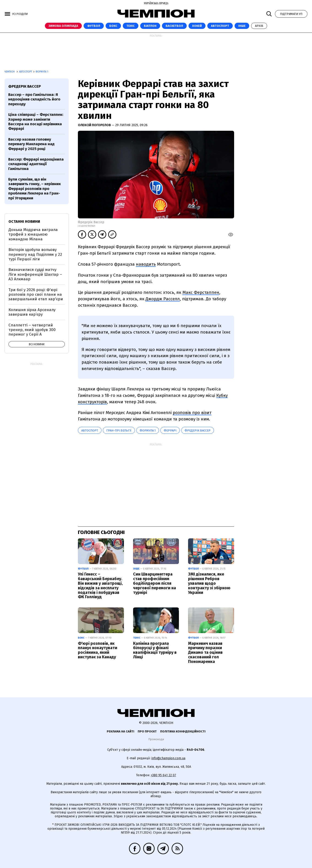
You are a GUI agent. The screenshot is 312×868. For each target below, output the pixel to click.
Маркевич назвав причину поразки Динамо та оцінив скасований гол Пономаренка (205, 652)
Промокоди (156, 739)
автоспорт (90, 430)
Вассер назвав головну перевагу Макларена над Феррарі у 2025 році (31, 144)
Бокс (113, 26)
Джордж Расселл (163, 299)
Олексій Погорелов (95, 125)
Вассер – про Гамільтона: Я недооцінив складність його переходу (34, 99)
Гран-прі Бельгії (119, 430)
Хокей (197, 26)
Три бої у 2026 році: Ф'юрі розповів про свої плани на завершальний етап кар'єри (36, 295)
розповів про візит (192, 413)
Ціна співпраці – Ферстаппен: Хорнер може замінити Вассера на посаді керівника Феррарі (36, 122)
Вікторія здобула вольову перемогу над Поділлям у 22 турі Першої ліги (35, 254)
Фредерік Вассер (198, 430)
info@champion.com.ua (168, 758)
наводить (146, 264)
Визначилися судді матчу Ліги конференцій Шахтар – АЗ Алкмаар (35, 274)
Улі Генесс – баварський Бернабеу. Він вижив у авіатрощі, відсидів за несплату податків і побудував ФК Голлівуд (100, 586)
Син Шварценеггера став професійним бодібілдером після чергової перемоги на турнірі (155, 583)
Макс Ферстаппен (201, 292)
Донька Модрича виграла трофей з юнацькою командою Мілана (33, 234)
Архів (259, 26)
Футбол (94, 26)
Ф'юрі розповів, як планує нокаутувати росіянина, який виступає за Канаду (98, 650)
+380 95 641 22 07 (163, 775)
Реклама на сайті (120, 731)
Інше (242, 26)
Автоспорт (220, 26)
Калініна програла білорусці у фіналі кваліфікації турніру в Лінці (155, 650)
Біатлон (150, 26)
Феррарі (170, 430)
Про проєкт (147, 731)
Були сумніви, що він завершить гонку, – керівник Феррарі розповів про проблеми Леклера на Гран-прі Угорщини (34, 189)
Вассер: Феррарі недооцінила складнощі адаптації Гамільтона (36, 164)
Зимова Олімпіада (63, 26)
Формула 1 (42, 72)
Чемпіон (10, 72)
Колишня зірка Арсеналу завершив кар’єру (32, 312)
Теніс (131, 26)
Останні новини (24, 221)
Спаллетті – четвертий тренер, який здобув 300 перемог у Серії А (32, 330)
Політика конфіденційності (183, 731)
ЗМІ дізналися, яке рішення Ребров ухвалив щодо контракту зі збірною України (209, 583)
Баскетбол (174, 26)
